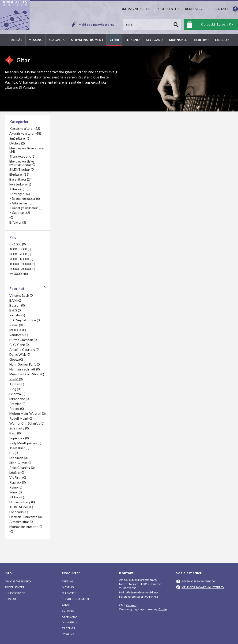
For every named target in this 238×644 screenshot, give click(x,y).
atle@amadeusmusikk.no (142, 592)
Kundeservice (15, 593)
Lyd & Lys (68, 634)
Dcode (163, 609)
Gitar (66, 605)
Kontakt (11, 599)
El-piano (68, 611)
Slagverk (69, 593)
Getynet (131, 605)
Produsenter (15, 587)
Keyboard (69, 616)
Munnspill (70, 622)
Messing (68, 587)
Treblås (68, 581)
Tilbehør (69, 628)
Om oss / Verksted (18, 581)
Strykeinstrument (76, 599)
